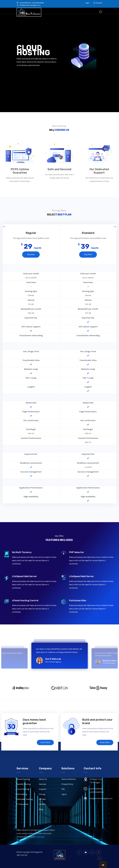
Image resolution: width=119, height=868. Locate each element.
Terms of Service (68, 788)
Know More (45, 743)
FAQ (63, 798)
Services (43, 793)
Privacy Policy (67, 793)
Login (86, 3)
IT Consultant (22, 813)
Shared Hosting (23, 788)
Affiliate (42, 808)
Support (98, 3)
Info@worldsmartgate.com (28, 5)
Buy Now (31, 255)
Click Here (40, 845)
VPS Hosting (22, 803)
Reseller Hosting (24, 793)
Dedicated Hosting (25, 808)
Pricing (42, 803)
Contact (42, 813)
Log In (64, 803)
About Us (43, 788)
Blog (41, 818)
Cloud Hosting (23, 798)
